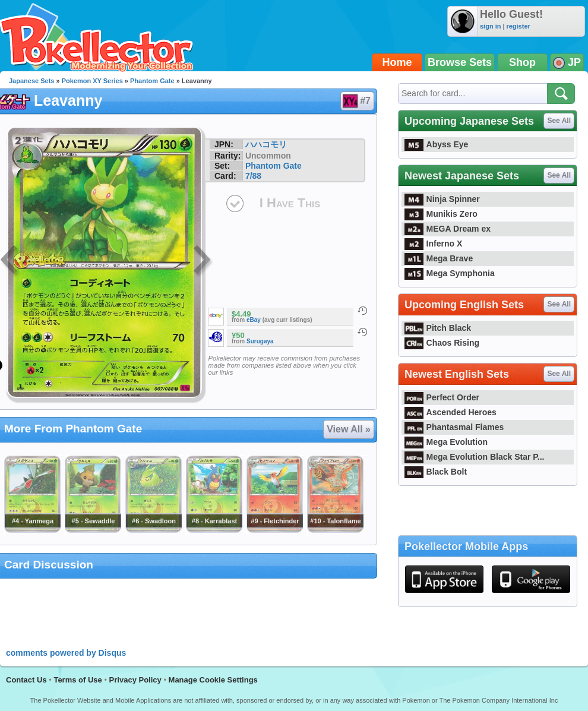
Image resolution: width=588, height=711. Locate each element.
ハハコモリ (266, 144)
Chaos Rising (442, 343)
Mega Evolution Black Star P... (475, 457)
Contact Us (26, 680)
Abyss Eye (436, 144)
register (518, 26)
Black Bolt (436, 472)
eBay (254, 320)
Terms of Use (78, 680)
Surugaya (260, 341)
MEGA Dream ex (448, 229)
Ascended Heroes (451, 412)
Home (397, 62)
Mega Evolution (446, 442)
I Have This (290, 203)
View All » (349, 429)
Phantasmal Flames (454, 427)
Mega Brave (439, 258)
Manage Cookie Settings (213, 680)
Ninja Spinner (442, 199)
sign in (490, 26)
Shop (522, 62)
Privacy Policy (135, 680)
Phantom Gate (152, 81)
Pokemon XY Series (92, 81)
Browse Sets (460, 62)
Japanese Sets (31, 81)
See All (559, 121)
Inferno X (433, 244)
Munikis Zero (441, 214)
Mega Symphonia (450, 273)
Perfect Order (442, 397)
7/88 (253, 176)
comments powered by (66, 653)
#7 (357, 101)
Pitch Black (438, 328)
